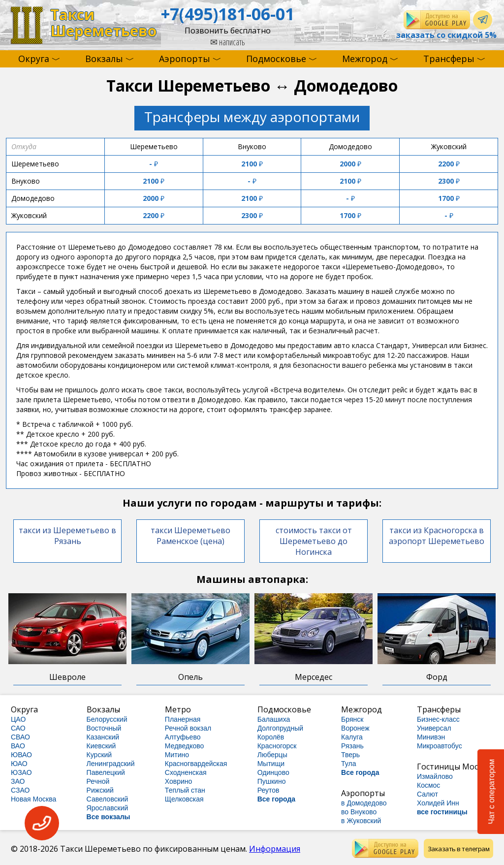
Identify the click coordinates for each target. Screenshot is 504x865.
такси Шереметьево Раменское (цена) (190, 536)
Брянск (352, 719)
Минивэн (431, 737)
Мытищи (271, 764)
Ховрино (179, 781)
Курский (99, 755)
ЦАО (18, 719)
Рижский (100, 790)
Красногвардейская (196, 764)
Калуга (352, 737)
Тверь (350, 755)
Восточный (104, 728)
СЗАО (20, 790)
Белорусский (107, 719)
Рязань (352, 746)
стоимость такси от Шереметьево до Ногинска (314, 541)
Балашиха (274, 719)
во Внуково (359, 812)
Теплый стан (185, 790)
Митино (177, 755)
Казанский (103, 737)
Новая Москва (33, 799)
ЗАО (18, 781)
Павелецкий (106, 772)
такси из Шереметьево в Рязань (67, 536)
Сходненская (186, 772)
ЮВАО (21, 755)
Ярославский (108, 808)
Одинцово (273, 772)
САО (18, 728)
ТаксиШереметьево (103, 23)
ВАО (18, 746)
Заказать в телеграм (459, 849)
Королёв (271, 737)
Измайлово (435, 776)
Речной (98, 781)
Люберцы (272, 755)
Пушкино (272, 781)
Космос (428, 785)
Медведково (185, 746)
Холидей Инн (438, 803)
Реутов (268, 790)
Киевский (101, 746)
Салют (427, 794)
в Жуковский (361, 821)
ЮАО (19, 764)
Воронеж (355, 728)
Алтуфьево (183, 737)
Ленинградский (111, 764)
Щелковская (184, 799)
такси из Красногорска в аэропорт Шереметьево (437, 536)
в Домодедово (364, 803)
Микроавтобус (440, 746)
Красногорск (277, 746)
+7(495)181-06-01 (228, 14)
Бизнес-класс (438, 719)
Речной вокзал (188, 728)
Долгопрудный (280, 728)
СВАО (20, 737)
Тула (348, 764)
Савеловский (108, 799)
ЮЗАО (21, 772)
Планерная (183, 719)
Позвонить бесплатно (228, 31)
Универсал (434, 728)
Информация (275, 849)
